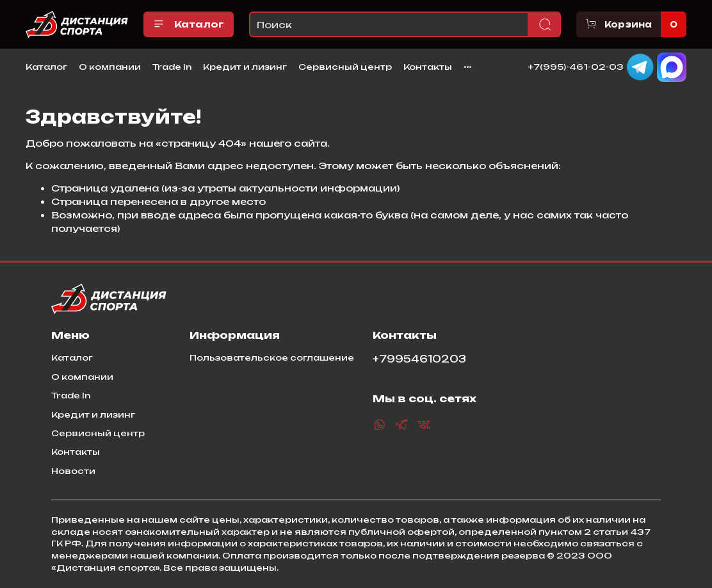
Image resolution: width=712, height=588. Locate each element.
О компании (110, 67)
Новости (73, 471)
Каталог (189, 24)
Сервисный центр (345, 67)
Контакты (428, 67)
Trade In (172, 67)
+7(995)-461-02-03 (576, 66)
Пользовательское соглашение (272, 357)
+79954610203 (419, 359)
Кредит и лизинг (245, 67)
